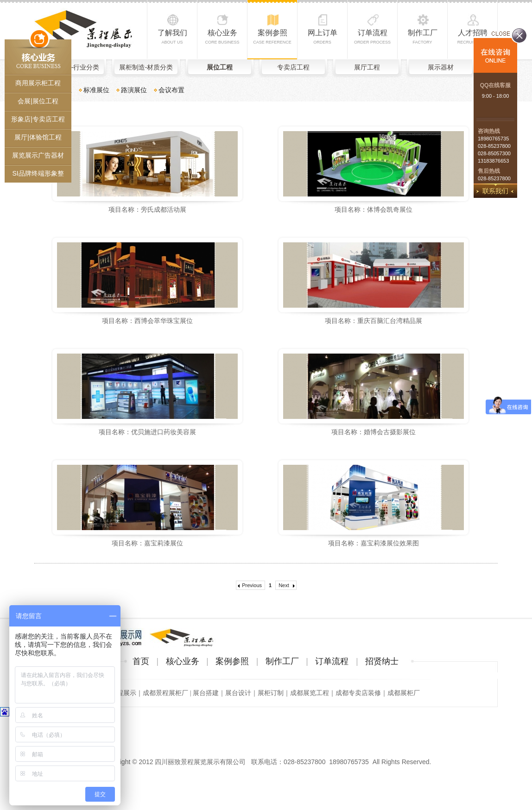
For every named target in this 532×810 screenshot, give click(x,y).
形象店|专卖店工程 (38, 119)
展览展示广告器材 (38, 155)
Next (284, 585)
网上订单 (323, 37)
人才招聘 (473, 37)
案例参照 (272, 37)
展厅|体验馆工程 (38, 137)
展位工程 (220, 67)
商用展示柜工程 (38, 83)
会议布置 (171, 90)
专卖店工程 (293, 67)
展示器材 (441, 67)
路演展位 (134, 90)
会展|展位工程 (38, 101)
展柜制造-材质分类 (146, 67)
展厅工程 (367, 67)
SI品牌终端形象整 (38, 173)
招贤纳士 (382, 661)
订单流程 (372, 37)
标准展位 (96, 90)
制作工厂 (423, 37)
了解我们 (172, 37)
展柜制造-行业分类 (73, 67)
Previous (252, 585)
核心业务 (222, 37)
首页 (141, 661)
